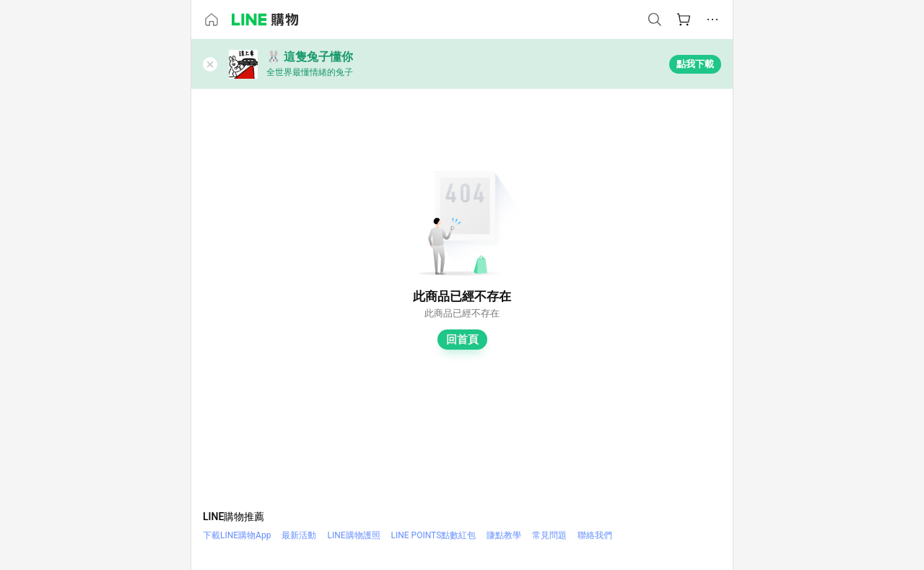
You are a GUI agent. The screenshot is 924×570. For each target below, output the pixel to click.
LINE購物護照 (353, 535)
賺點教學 (504, 535)
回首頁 (462, 340)
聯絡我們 (595, 535)
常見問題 (549, 535)
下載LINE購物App (237, 535)
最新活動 (299, 535)
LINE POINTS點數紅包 (434, 535)
